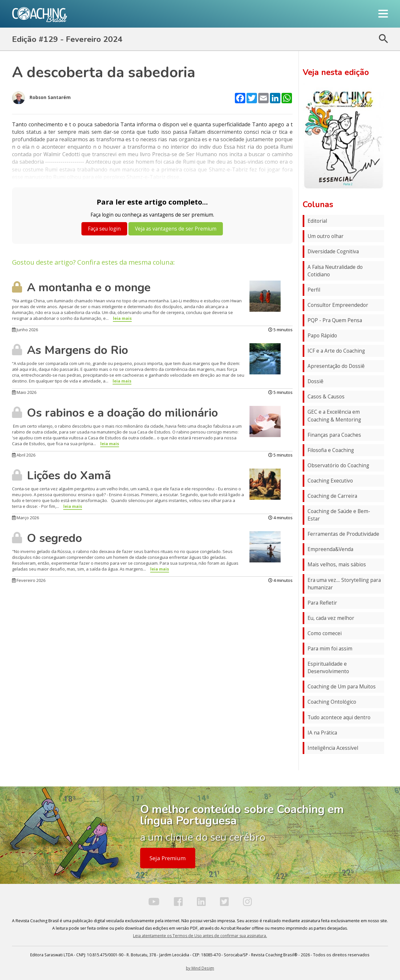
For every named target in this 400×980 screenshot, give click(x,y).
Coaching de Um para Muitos (342, 687)
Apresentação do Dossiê (336, 366)
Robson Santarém (41, 98)
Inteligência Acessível (333, 748)
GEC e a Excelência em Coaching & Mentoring (334, 416)
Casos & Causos (326, 397)
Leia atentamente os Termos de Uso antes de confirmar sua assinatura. (200, 936)
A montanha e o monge (81, 287)
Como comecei (325, 633)
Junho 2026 (25, 330)
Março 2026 (25, 518)
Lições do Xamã (61, 475)
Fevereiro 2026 (29, 580)
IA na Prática (322, 733)
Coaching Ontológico (332, 702)
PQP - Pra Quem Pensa (335, 320)
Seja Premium (168, 858)
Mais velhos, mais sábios (337, 565)
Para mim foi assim (330, 649)
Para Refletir (322, 603)
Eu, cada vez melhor (331, 618)
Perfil (314, 290)
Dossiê (315, 381)
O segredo (47, 538)
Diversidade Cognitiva (333, 251)
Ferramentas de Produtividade (343, 534)
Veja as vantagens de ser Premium (176, 229)
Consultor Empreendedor (338, 305)
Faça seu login (104, 229)
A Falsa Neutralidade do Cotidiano (335, 271)
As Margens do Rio (70, 350)
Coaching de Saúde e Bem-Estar (339, 515)
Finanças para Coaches (334, 435)
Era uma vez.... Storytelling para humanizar (344, 584)
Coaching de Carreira (332, 496)
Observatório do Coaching (338, 465)
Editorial (317, 221)
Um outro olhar (326, 236)
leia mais (122, 318)
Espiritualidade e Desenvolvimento (328, 668)
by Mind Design (200, 968)
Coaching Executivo (330, 481)
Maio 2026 (24, 392)
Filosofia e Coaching (331, 450)
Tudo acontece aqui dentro (339, 717)
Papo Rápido (322, 336)
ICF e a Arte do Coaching (336, 351)
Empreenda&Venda (330, 549)
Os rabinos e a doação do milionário (115, 413)
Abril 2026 (24, 455)
